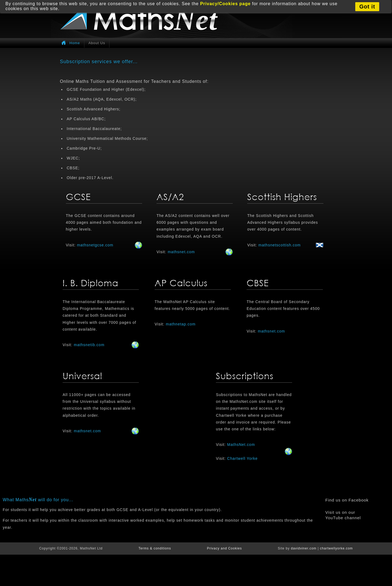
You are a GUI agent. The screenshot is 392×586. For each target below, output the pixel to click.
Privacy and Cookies (224, 548)
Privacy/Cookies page (225, 4)
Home (75, 43)
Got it (367, 7)
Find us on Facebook (347, 500)
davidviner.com (304, 548)
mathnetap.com (181, 324)
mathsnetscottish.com (279, 245)
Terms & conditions (155, 548)
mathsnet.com (181, 252)
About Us (97, 43)
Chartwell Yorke (242, 458)
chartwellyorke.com (336, 548)
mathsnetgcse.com (95, 245)
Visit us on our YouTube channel (343, 515)
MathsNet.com (241, 445)
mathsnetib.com (89, 345)
